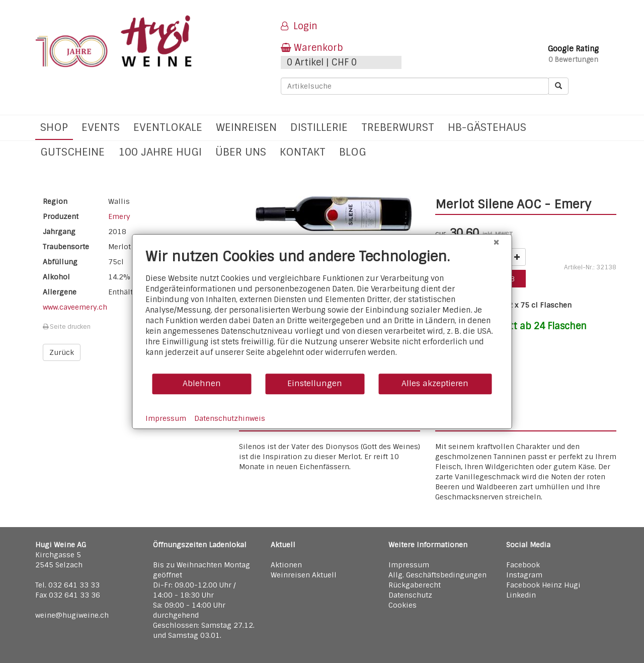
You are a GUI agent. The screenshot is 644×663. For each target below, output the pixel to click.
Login (299, 26)
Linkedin (521, 595)
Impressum (409, 565)
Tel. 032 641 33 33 (67, 585)
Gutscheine (72, 152)
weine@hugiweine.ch (72, 615)
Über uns (241, 152)
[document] (322, 310)
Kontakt (303, 152)
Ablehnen (202, 383)
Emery (119, 216)
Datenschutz (410, 595)
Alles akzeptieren (435, 383)
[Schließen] (497, 242)
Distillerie (319, 127)
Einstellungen (315, 383)
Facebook (523, 565)
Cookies (403, 605)
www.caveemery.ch (75, 307)
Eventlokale (168, 127)
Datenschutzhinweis (230, 418)
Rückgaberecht (415, 585)
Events (101, 127)
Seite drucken (67, 327)
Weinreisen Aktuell (304, 575)
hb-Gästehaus (487, 127)
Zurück (62, 352)
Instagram (524, 575)
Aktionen (286, 565)
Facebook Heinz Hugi (543, 585)
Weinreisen (246, 127)
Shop (54, 127)
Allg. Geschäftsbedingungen (437, 575)
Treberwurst (398, 127)
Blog (353, 152)
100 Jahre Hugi (160, 152)
